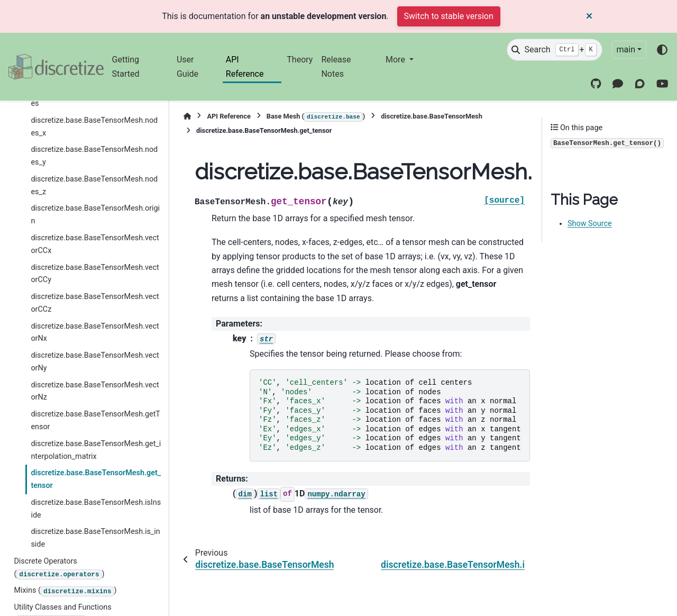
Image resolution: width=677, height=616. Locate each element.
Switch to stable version (449, 16)
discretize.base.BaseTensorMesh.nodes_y (94, 156)
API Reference (245, 66)
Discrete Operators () (59, 568)
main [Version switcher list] (626, 49)
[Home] (187, 116)
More (396, 60)
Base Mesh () (316, 117)
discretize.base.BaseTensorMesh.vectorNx (95, 333)
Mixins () (65, 591)
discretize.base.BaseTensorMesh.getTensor (95, 420)
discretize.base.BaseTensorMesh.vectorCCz (95, 303)
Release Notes (336, 66)
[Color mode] (662, 50)
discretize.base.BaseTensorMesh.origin (95, 215)
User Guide (187, 66)
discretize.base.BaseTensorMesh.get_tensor (96, 479)
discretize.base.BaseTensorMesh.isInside (96, 509)
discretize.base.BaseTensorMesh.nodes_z (94, 185)
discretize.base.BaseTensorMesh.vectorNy (95, 362)
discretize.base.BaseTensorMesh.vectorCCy (95, 274)
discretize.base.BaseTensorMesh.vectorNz (95, 391)
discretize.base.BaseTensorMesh (432, 116)
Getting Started (126, 66)
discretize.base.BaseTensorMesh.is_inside (95, 538)
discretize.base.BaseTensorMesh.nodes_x (94, 127)
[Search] (554, 50)
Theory (300, 60)
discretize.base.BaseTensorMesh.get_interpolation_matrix (96, 450)
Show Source (590, 224)
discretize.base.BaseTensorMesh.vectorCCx (95, 244)
